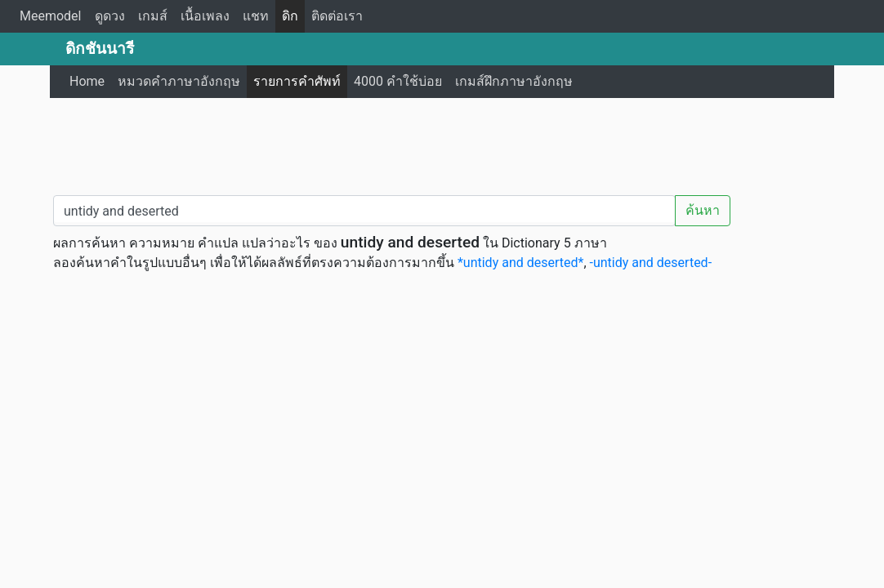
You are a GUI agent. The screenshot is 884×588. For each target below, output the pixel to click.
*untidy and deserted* (520, 263)
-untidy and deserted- (651, 263)
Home (87, 81)
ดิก (290, 16)
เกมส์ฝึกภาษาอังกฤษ (514, 81)
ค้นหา (703, 210)
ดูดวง (110, 16)
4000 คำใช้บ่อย (398, 81)
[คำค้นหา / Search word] (364, 211)
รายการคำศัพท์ (297, 81)
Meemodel (51, 16)
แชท (256, 16)
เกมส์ (153, 16)
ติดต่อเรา (337, 16)
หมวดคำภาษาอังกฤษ (179, 81)
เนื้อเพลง (205, 16)
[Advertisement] (442, 143)
